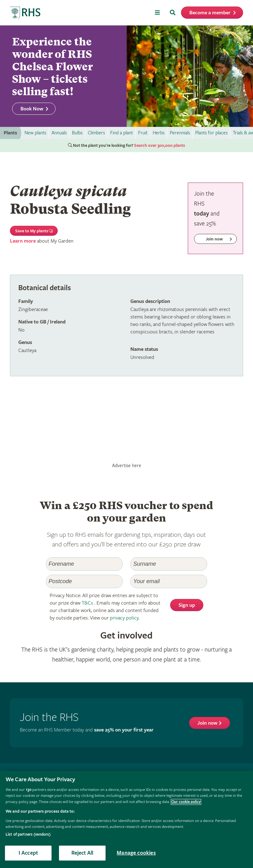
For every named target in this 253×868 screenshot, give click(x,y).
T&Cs (87, 603)
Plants (10, 133)
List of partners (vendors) (28, 835)
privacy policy (124, 618)
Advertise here (127, 466)
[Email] (169, 581)
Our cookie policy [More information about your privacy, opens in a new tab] (186, 802)
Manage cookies (136, 853)
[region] (126, 819)
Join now (207, 723)
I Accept (28, 853)
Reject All (82, 853)
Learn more (23, 241)
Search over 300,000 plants (160, 146)
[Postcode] (84, 581)
